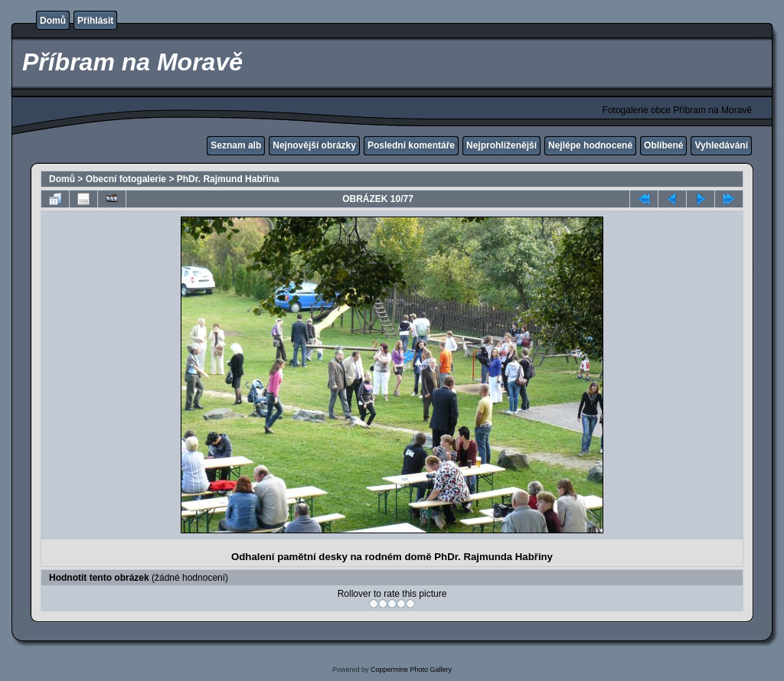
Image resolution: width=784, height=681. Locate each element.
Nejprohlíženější (501, 145)
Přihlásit (95, 21)
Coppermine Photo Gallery (411, 670)
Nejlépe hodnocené (590, 145)
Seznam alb (236, 145)
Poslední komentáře (411, 145)
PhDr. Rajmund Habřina (228, 179)
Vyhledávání (721, 145)
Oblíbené (663, 145)
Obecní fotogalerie (126, 179)
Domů (53, 21)
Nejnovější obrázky (314, 145)
